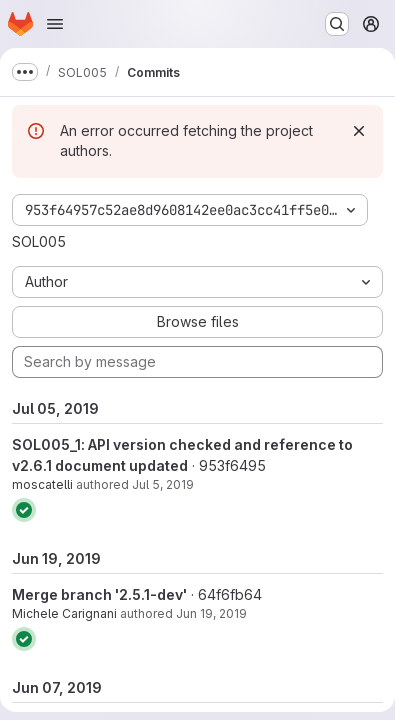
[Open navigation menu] (55, 24)
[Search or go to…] (337, 24)
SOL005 (39, 241)
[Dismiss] (359, 131)
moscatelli (42, 484)
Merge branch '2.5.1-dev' (99, 594)
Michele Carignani (64, 613)
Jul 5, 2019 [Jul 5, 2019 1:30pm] (163, 484)
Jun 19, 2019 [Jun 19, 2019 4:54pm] (211, 613)
